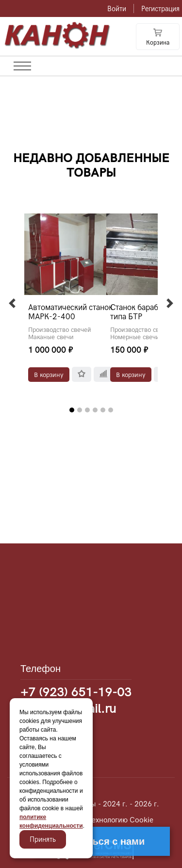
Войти (117, 9)
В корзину (49, 375)
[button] (12, 303)
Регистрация (160, 9)
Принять (43, 839)
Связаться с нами (102, 841)
